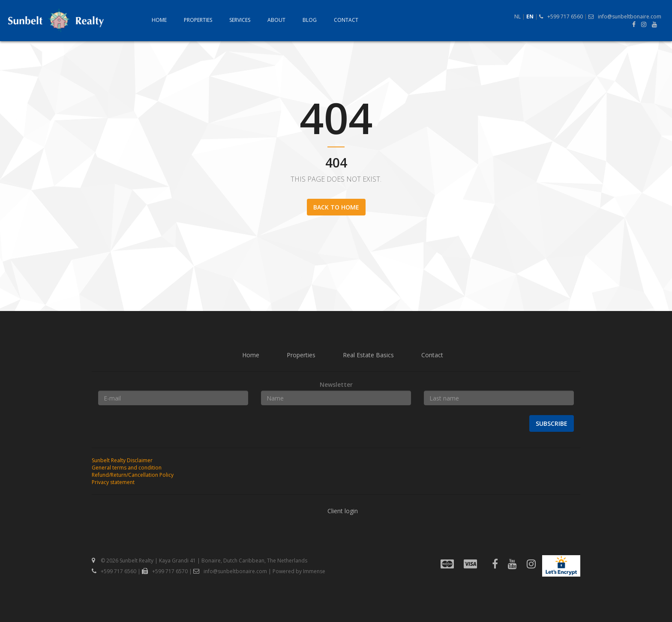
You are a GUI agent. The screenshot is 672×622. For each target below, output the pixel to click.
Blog (310, 20)
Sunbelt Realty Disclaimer (122, 460)
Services (240, 20)
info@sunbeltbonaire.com (625, 16)
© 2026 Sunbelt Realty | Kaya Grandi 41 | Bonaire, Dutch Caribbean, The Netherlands (199, 561)
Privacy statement (113, 482)
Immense (314, 571)
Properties (198, 20)
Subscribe (552, 423)
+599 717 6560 (561, 16)
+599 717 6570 (165, 571)
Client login (343, 511)
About (276, 20)
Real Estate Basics (368, 355)
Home (159, 20)
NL (517, 16)
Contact (346, 20)
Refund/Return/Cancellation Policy (133, 475)
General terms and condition (127, 468)
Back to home (336, 207)
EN (530, 16)
